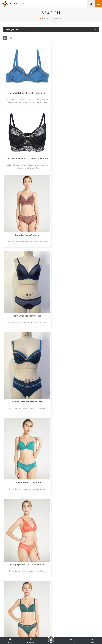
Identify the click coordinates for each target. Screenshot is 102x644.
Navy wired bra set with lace (76, 169)
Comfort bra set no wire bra (76, 247)
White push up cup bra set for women (76, 480)
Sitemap (74, 630)
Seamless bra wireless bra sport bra (26, 558)
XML (82, 630)
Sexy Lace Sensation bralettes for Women (76, 91)
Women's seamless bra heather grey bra (76, 558)
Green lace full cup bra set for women (26, 405)
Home (44, 18)
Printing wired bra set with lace (26, 252)
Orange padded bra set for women (76, 327)
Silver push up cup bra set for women (76, 403)
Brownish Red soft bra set (26, 165)
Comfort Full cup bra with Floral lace (26, 91)
